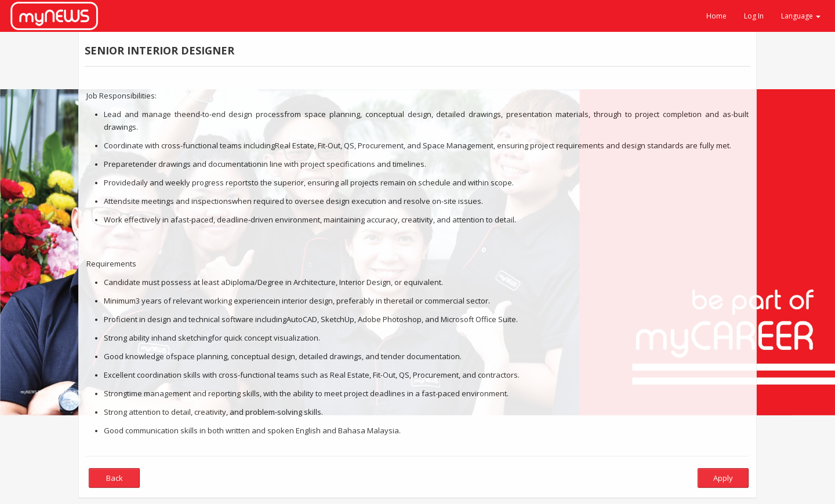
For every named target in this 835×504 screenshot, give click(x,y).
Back (115, 478)
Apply (723, 478)
